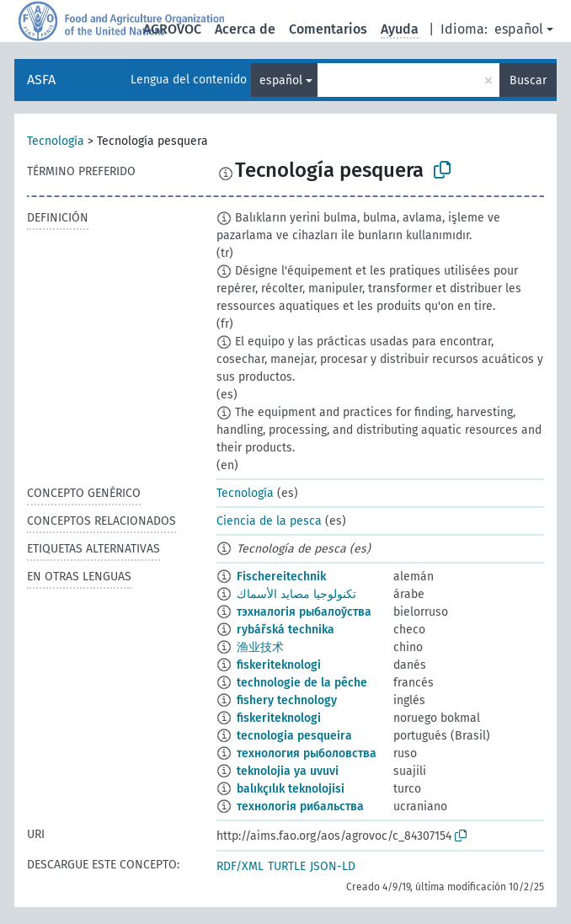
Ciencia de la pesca (269, 521)
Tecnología (56, 141)
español (519, 29)
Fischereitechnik (281, 577)
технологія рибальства (300, 806)
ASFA (41, 80)
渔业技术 (260, 647)
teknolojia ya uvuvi (288, 771)
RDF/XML (240, 866)
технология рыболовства (307, 753)
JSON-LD (333, 866)
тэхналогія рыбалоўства (304, 612)
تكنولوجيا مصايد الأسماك (296, 594)
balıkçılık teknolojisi (291, 789)
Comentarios (328, 29)
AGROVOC (172, 29)
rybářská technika (285, 630)
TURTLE (287, 866)
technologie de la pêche (302, 683)
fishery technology (287, 700)
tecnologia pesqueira (294, 736)
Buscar (528, 80)
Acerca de (245, 29)
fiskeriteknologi (279, 665)
